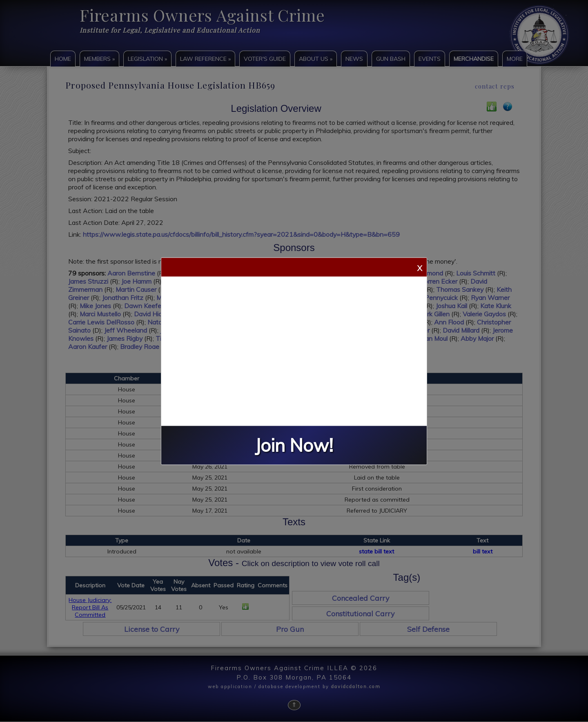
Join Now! (294, 445)
